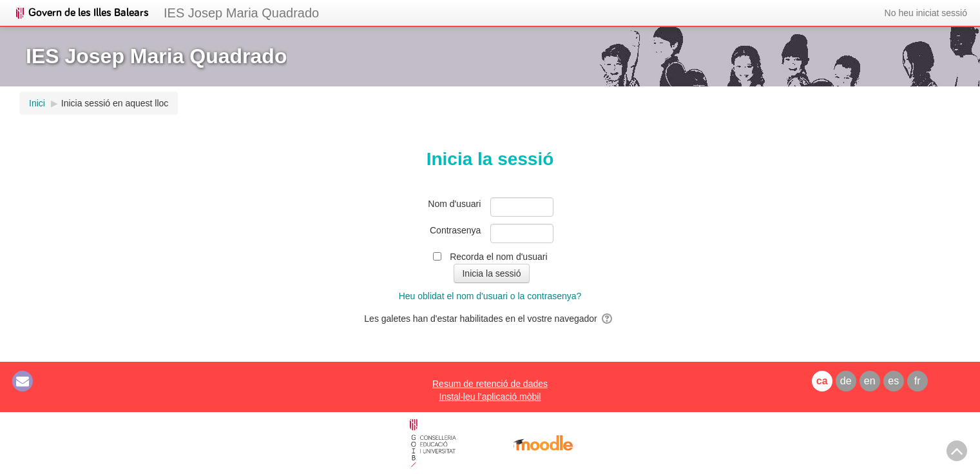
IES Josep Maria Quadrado (241, 13)
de (846, 381)
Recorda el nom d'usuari (498, 257)
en (870, 381)
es (893, 381)
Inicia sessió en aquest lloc (115, 103)
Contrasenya (455, 230)
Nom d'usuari (454, 204)
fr (918, 381)
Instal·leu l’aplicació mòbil (490, 397)
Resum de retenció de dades (490, 384)
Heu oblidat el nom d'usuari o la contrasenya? (490, 296)
